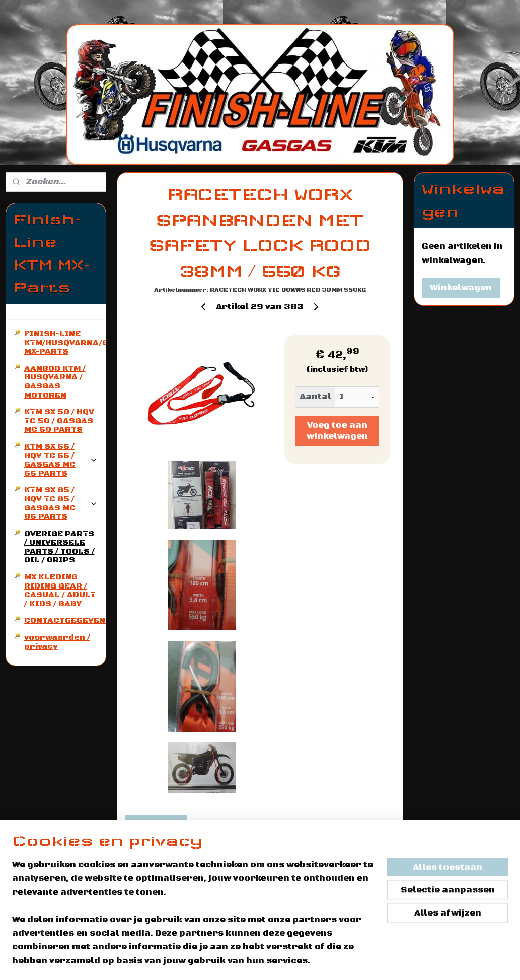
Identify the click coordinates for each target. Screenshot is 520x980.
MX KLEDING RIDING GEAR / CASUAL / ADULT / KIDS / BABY (60, 590)
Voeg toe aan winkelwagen (337, 431)
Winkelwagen (461, 288)
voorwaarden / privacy (57, 642)
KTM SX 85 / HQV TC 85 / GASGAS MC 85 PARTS (61, 503)
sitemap (320, 961)
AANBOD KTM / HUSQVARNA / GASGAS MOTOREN (55, 382)
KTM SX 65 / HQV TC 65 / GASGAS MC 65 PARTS (61, 460)
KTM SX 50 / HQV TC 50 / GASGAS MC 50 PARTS (59, 420)
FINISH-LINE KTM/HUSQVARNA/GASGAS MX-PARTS (65, 342)
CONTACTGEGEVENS (65, 620)
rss (343, 961)
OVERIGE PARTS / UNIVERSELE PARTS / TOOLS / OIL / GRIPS (59, 547)
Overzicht (156, 824)
